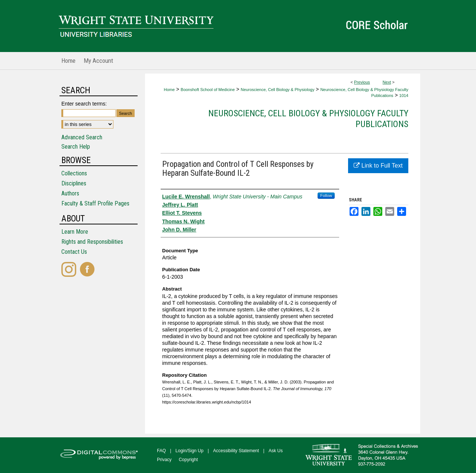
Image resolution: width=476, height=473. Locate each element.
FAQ (161, 451)
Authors (70, 193)
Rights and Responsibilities (92, 242)
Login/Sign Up (189, 451)
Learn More (75, 232)
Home (169, 90)
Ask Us (276, 451)
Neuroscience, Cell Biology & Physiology (277, 90)
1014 (404, 95)
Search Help (76, 147)
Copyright (188, 460)
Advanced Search (82, 137)
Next (387, 82)
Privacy (164, 460)
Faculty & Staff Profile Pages (95, 203)
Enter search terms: (84, 104)
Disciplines (74, 183)
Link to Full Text (378, 166)
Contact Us (74, 252)
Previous (362, 82)
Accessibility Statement (236, 451)
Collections (74, 173)
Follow (326, 195)
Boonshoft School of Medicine (208, 90)
